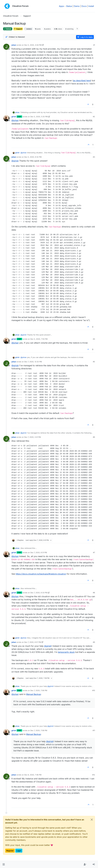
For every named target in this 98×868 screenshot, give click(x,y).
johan (14, 45)
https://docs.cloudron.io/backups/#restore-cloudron (41, 574)
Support (18, 29)
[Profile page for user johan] (6, 47)
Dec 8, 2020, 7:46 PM (33, 775)
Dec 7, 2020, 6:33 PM (39, 593)
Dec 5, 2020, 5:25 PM (39, 117)
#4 (94, 339)
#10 (94, 690)
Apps (61, 6)
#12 (94, 775)
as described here (82, 81)
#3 (94, 157)
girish (14, 117)
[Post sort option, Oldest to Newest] (15, 37)
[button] (4, 864)
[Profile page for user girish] (6, 118)
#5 (94, 362)
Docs (84, 6)
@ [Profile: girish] (15, 161)
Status (69, 6)
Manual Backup (33, 694)
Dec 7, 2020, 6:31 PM (39, 552)
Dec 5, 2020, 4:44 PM (33, 45)
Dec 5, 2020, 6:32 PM (33, 157)
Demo (77, 6)
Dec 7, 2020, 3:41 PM (33, 437)
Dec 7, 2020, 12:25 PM (33, 362)
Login (19, 851)
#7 (94, 552)
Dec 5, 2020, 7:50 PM (39, 339)
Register (10, 851)
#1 (94, 45)
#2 (94, 117)
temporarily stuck (66, 652)
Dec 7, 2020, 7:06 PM (39, 690)
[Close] (92, 820)
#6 (94, 437)
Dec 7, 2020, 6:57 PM (33, 642)
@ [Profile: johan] (15, 120)
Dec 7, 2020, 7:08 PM (39, 730)
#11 (94, 730)
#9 (94, 642)
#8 (94, 593)
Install (91, 6)
